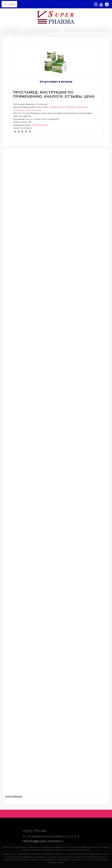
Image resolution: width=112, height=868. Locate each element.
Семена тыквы (57, 107)
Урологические (40, 125)
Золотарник (19, 110)
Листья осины (34, 110)
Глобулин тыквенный (76, 107)
